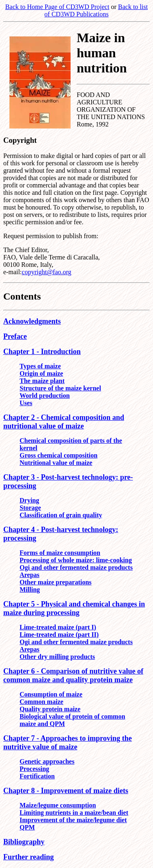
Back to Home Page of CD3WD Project (57, 7)
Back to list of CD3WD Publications (96, 10)
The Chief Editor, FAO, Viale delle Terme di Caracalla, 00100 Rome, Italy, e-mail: (52, 261)
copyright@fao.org (47, 272)
